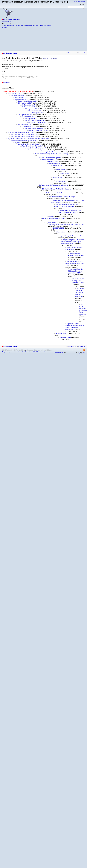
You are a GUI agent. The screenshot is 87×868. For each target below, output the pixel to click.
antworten (7, 83)
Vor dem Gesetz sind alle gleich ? (50, 158)
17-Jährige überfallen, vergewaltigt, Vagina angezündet (80, 292)
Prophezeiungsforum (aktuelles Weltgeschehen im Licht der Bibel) (21, 352)
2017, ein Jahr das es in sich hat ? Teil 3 (21, 132)
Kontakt (43, 352)
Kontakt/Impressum (8, 21)
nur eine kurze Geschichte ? (34, 121)
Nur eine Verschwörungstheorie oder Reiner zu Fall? (67, 224)
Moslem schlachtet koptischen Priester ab (46, 152)
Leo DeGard (11, 25)
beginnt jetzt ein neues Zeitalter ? (29, 144)
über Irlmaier (39, 25)
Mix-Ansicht (81, 53)
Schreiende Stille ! (48, 160)
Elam (51, 216)
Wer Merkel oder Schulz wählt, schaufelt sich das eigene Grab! (29, 138)
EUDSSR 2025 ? (58, 228)
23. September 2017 (14, 93)
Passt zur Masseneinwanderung (53, 218)
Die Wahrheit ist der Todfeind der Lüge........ (53, 185)
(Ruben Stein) (48, 25)
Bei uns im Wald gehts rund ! (35, 128)
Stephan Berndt (30, 25)
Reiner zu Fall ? (54, 164)
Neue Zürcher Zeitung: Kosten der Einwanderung (52, 154)
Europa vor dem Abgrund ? (37, 150)
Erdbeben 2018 (61, 181)
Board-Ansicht (71, 53)
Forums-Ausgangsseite (12, 19)
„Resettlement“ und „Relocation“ (32, 146)
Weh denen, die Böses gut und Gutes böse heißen (78, 281)
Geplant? (18, 142)
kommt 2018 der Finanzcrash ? (35, 148)
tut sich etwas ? (61, 232)
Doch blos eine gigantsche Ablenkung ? (24, 140)
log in (76, 1)
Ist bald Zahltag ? (52, 222)
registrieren (82, 1)
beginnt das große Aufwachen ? (70, 236)
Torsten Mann (20, 25)
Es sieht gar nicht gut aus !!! (27, 101)
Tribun (4, 25)
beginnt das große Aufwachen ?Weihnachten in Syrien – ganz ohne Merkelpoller (73, 242)
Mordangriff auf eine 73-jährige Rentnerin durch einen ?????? (75, 263)
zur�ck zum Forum (10, 53)
